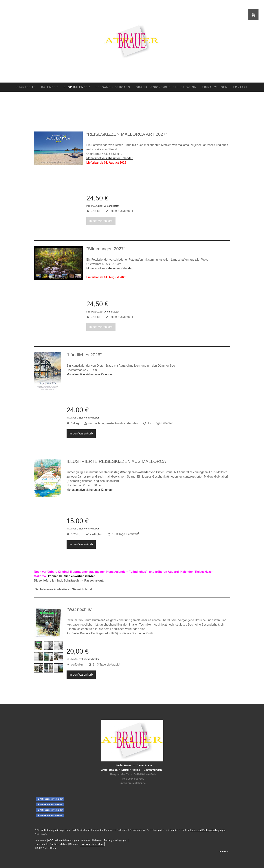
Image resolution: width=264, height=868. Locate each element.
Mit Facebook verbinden (50, 799)
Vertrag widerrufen (92, 844)
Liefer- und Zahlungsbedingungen (208, 830)
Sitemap (74, 844)
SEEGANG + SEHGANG (113, 87)
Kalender (50, 87)
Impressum (41, 840)
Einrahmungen (215, 87)
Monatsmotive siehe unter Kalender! (90, 490)
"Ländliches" (138, 572)
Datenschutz (41, 844)
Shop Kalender (77, 87)
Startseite (26, 87)
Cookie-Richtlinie (59, 844)
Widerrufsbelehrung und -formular (73, 840)
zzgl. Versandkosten (109, 206)
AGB (51, 840)
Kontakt (240, 87)
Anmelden (224, 852)
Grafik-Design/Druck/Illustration (166, 87)
